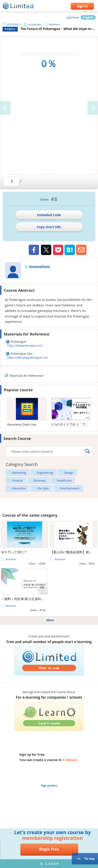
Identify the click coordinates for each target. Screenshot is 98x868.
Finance (17, 481)
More (50, 620)
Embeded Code (49, 215)
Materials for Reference (26, 376)
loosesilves (35, 24)
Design (69, 473)
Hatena (70, 250)
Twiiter (46, 250)
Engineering (45, 473)
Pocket (58, 250)
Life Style (43, 488)
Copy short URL (49, 227)
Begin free (49, 849)
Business (55, 24)
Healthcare (64, 481)
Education (19, 488)
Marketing (19, 473)
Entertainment (70, 488)
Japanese (73, 17)
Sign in (82, 6)
